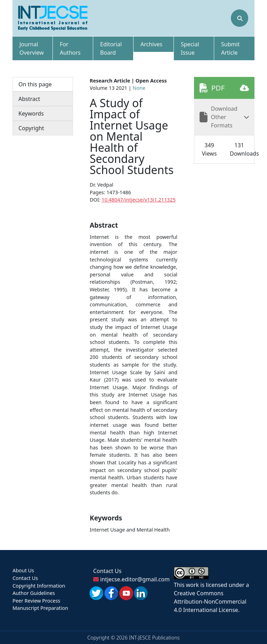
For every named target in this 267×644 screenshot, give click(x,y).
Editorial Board (111, 48)
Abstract (29, 99)
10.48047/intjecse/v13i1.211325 (139, 200)
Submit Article (230, 48)
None (139, 88)
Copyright (31, 128)
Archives (151, 44)
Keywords (31, 113)
